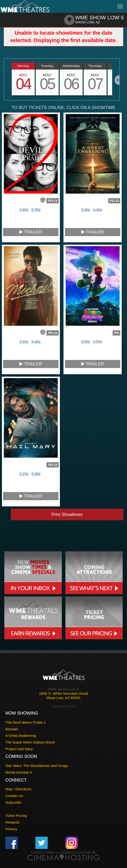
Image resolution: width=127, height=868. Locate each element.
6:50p (98, 341)
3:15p (24, 474)
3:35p (24, 341)
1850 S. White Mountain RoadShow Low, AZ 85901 (63, 696)
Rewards (13, 822)
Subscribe (14, 802)
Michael (12, 729)
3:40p (86, 209)
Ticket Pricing (16, 816)
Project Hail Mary (19, 749)
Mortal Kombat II (19, 772)
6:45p (36, 341)
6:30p (36, 474)
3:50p (86, 341)
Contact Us (14, 796)
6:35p (36, 209)
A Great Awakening (21, 735)
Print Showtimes (67, 515)
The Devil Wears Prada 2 (26, 722)
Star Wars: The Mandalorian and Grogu (37, 766)
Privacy (11, 829)
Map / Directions (18, 789)
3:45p (24, 209)
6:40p (98, 209)
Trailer (31, 232)
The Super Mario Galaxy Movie (30, 742)
